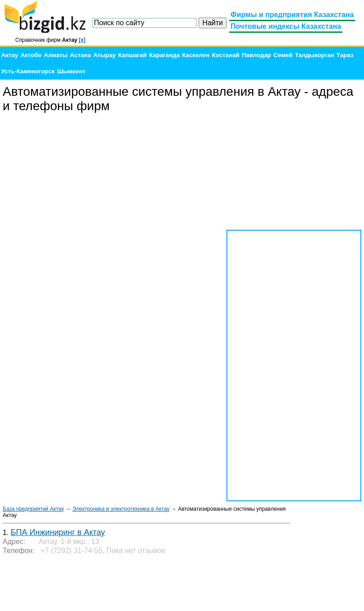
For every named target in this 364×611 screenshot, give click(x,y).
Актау (10, 55)
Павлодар (256, 55)
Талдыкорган (314, 55)
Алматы (55, 55)
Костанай (226, 55)
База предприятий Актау (33, 509)
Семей (283, 55)
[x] (82, 40)
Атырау (104, 55)
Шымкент (71, 71)
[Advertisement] (294, 172)
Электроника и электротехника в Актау (121, 509)
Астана (80, 55)
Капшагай (132, 55)
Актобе (31, 55)
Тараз (345, 55)
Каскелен (196, 55)
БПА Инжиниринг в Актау (58, 532)
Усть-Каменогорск (28, 71)
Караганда (164, 55)
